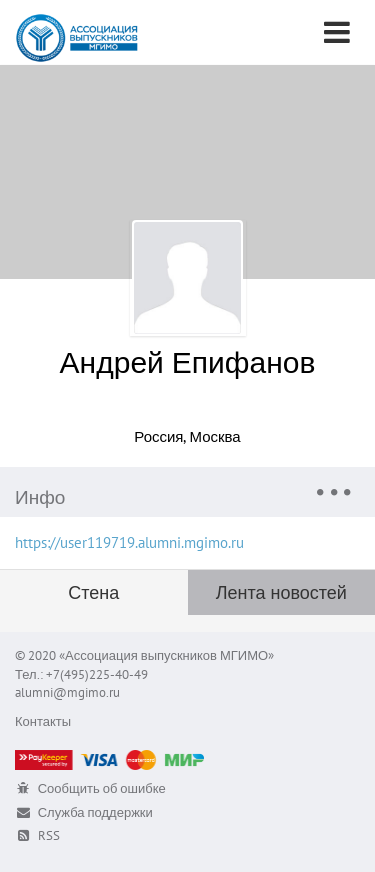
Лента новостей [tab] (281, 592)
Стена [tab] (93, 592)
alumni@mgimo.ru (67, 692)
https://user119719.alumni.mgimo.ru (129, 542)
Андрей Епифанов (188, 361)
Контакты (43, 721)
